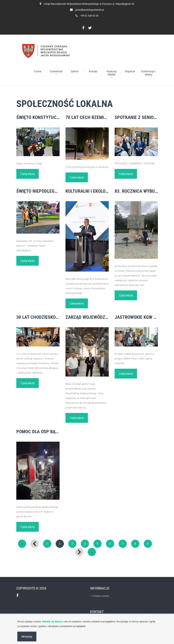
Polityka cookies (101, 596)
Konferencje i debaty (149, 73)
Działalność (56, 71)
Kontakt (93, 71)
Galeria (75, 71)
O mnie (38, 71)
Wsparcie (130, 71)
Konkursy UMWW (112, 73)
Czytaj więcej (28, 174)
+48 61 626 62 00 (89, 16)
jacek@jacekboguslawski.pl (90, 10)
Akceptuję (27, 637)
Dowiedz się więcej (52, 621)
